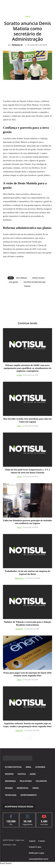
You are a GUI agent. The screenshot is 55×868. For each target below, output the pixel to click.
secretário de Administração (35, 282)
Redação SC (17, 45)
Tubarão (27, 286)
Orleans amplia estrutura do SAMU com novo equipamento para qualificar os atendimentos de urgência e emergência (27, 368)
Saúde (19, 375)
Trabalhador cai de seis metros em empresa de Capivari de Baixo (27, 573)
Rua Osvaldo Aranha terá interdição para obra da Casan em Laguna (27, 420)
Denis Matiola (22, 278)
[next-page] (29, 738)
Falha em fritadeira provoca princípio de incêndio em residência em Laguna (27, 522)
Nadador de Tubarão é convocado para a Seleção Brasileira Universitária (27, 623)
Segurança (19, 578)
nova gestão (13, 282)
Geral (27, 17)
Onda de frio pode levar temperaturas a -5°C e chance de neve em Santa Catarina (28, 471)
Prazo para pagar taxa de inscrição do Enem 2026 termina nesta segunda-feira (27, 674)
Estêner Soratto (38, 278)
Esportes (19, 629)
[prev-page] (25, 738)
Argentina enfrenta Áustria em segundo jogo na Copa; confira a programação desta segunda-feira (27, 725)
